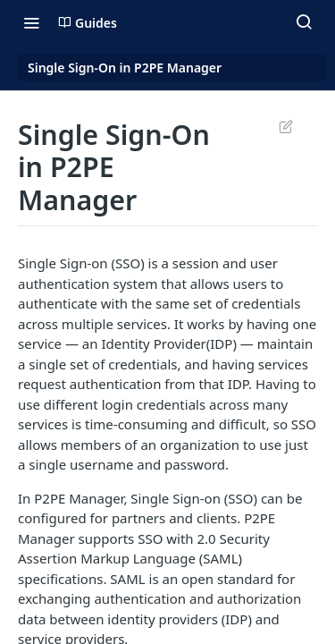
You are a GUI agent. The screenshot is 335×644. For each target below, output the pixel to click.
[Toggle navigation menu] (31, 22)
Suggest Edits (285, 126)
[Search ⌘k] (304, 22)
